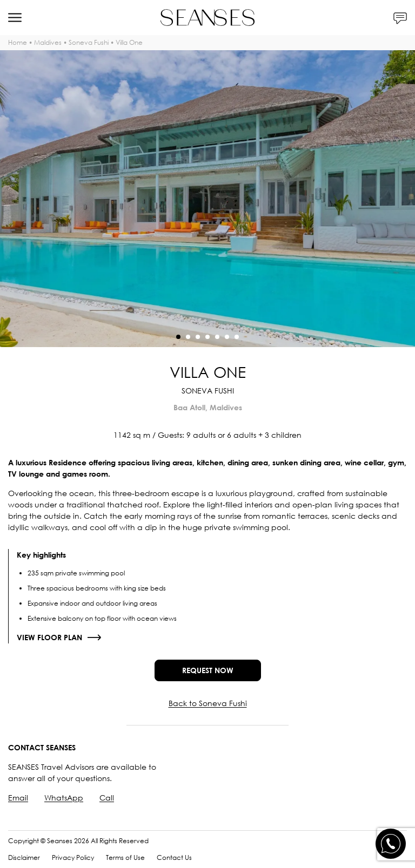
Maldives (48, 42)
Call (107, 798)
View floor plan (49, 637)
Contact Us (174, 857)
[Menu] (15, 18)
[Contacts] (400, 18)
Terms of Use (125, 857)
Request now (208, 670)
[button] (178, 337)
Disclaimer (24, 857)
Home (18, 42)
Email (18, 798)
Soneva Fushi (89, 42)
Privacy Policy (73, 857)
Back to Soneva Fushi (208, 703)
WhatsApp (64, 798)
